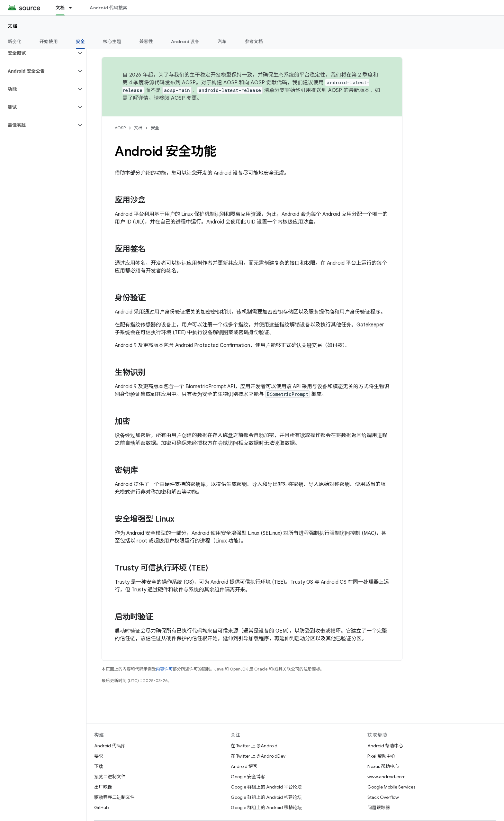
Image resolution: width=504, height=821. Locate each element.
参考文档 (254, 41)
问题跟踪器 (379, 807)
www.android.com (387, 777)
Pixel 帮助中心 (381, 756)
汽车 (222, 41)
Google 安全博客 (248, 777)
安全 (155, 128)
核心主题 (112, 41)
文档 (13, 26)
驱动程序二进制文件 (114, 797)
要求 (99, 756)
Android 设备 (185, 41)
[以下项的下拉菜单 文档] (73, 8)
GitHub (101, 807)
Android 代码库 (110, 746)
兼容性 (146, 41)
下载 (99, 766)
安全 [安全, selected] (81, 41)
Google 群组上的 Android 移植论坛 (266, 807)
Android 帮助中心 (385, 746)
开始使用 (49, 41)
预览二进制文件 (110, 777)
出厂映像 (103, 787)
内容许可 (164, 669)
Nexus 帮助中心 (383, 766)
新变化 (15, 41)
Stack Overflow (383, 797)
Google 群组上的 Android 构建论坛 (266, 797)
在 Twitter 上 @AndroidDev (258, 756)
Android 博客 (244, 766)
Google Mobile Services (391, 787)
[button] (38, 53)
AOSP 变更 (184, 98)
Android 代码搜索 (108, 8)
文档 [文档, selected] (60, 8)
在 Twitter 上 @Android (254, 746)
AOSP (120, 128)
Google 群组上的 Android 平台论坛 (266, 787)
